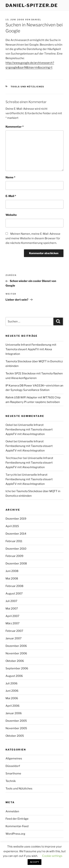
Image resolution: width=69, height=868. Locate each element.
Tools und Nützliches (28, 87)
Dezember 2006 (16, 646)
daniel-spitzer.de (32, 5)
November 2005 (16, 728)
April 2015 (12, 526)
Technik (11, 781)
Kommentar (15, 127)
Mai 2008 (12, 579)
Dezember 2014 (16, 534)
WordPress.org (15, 834)
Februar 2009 (14, 556)
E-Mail (11, 196)
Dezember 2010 (16, 549)
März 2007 (13, 623)
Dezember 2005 (16, 721)
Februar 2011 (14, 541)
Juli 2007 (11, 601)
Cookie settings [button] (52, 856)
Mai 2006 (12, 698)
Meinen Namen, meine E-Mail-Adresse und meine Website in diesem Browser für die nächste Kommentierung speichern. (33, 238)
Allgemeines (14, 759)
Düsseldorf (13, 766)
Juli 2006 (11, 683)
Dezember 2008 (16, 564)
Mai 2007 (12, 609)
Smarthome (13, 774)
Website (11, 215)
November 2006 (16, 653)
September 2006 (17, 668)
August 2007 (14, 594)
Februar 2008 (14, 586)
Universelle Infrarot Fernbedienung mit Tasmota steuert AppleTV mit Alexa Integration (31, 349)
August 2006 (14, 676)
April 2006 (13, 706)
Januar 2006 (14, 713)
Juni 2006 (12, 691)
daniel (36, 20)
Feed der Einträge (17, 819)
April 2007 (12, 616)
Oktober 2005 (15, 736)
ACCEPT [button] (34, 862)
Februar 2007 (14, 631)
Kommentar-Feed (17, 826)
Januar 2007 (14, 638)
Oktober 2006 (15, 661)
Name (10, 177)
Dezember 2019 (16, 519)
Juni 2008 (12, 571)
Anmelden (12, 811)
